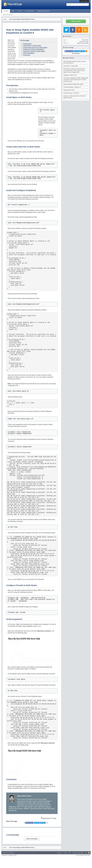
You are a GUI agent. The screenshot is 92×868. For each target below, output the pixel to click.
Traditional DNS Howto (69, 90)
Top (86, 853)
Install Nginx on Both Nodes (32, 46)
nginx (87, 42)
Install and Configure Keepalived (33, 49)
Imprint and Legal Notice (78, 853)
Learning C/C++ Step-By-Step (70, 66)
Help (70, 853)
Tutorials (6, 11)
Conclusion (27, 55)
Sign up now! (76, 21)
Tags (13, 11)
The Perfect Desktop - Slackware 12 (72, 87)
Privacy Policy (87, 855)
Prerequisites (27, 44)
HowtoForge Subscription (43, 11)
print (55, 818)
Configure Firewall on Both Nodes (34, 51)
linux (84, 42)
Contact (65, 853)
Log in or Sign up (84, 1)
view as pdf (47, 818)
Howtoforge (9, 855)
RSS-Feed (89, 853)
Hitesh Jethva (85, 40)
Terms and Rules (80, 855)
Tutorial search (8, 15)
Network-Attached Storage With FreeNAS (73, 84)
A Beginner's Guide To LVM (70, 75)
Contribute (59, 853)
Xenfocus (12, 853)
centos (81, 42)
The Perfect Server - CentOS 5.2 (71, 93)
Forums (20, 11)
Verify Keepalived (29, 53)
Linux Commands (29, 11)
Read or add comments (83, 43)
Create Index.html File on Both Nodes (35, 47)
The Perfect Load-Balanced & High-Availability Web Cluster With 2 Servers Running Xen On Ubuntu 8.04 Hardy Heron (76, 80)
